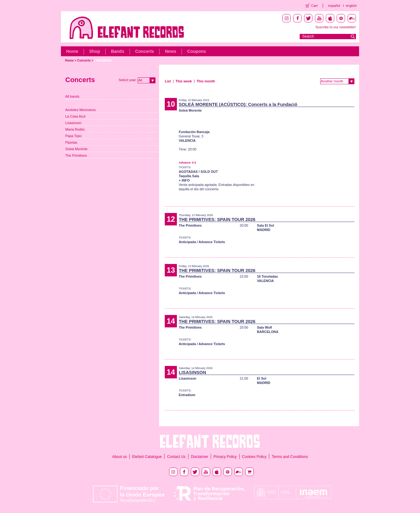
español (334, 6)
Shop (95, 51)
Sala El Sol (265, 225)
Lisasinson (73, 123)
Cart (314, 6)
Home (72, 51)
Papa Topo (73, 136)
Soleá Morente (76, 149)
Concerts (145, 51)
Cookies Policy (254, 457)
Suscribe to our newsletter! (336, 27)
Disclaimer (200, 457)
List (168, 81)
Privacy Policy (225, 457)
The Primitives (76, 155)
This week (184, 81)
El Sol (261, 378)
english (351, 6)
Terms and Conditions (290, 457)
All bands (72, 96)
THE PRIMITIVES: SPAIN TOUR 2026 (217, 220)
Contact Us (176, 457)
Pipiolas (71, 142)
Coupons (197, 51)
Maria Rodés (75, 129)
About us (120, 457)
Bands (118, 51)
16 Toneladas (267, 276)
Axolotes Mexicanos (81, 110)
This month (206, 81)
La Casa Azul (75, 116)
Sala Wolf (264, 327)
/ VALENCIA (103, 60)
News (171, 51)
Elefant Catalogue (147, 457)
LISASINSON (192, 372)
